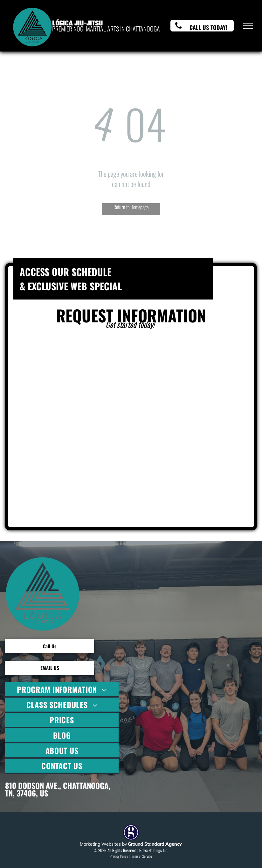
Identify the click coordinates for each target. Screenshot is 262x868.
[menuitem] (62, 690)
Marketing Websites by (103, 844)
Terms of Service (141, 856)
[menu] (248, 26)
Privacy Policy (119, 856)
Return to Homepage (131, 207)
